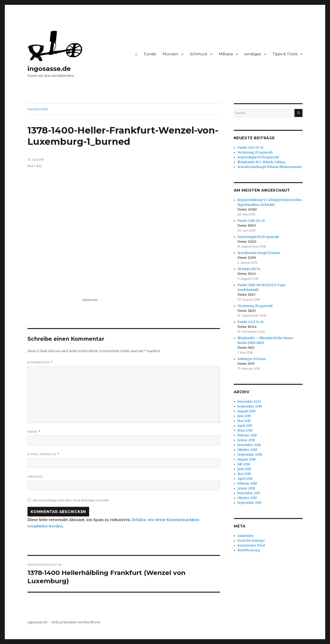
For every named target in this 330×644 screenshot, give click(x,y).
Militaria (226, 54)
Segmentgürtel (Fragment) (258, 157)
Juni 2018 (244, 469)
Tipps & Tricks (285, 54)
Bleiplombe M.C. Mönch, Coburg (261, 162)
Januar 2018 (246, 488)
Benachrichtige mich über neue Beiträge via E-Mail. (71, 500)
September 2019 (250, 406)
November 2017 (249, 493)
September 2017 (249, 503)
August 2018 (246, 459)
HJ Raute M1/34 (249, 269)
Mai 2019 (244, 421)
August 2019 (246, 411)
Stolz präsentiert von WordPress (76, 622)
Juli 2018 (244, 464)
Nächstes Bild (38, 109)
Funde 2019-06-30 (251, 221)
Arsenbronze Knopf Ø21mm (259, 253)
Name (34, 432)
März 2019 (245, 431)
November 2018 (249, 445)
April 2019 (245, 426)
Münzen (170, 54)
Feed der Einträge (251, 541)
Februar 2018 (247, 484)
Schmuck (199, 54)
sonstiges (253, 54)
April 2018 (245, 479)
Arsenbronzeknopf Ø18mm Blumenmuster (270, 167)
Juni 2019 (244, 416)
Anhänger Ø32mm (252, 359)
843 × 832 (35, 166)
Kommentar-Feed (251, 545)
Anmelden (245, 536)
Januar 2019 (246, 440)
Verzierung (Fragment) (255, 152)
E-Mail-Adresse (43, 454)
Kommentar (40, 362)
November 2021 (249, 402)
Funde (150, 54)
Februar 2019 (247, 435)
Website (35, 477)
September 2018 (250, 455)
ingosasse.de (49, 69)
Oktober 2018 (247, 450)
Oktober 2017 (247, 498)
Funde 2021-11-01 (250, 148)
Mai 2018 (244, 474)
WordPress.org (249, 550)
